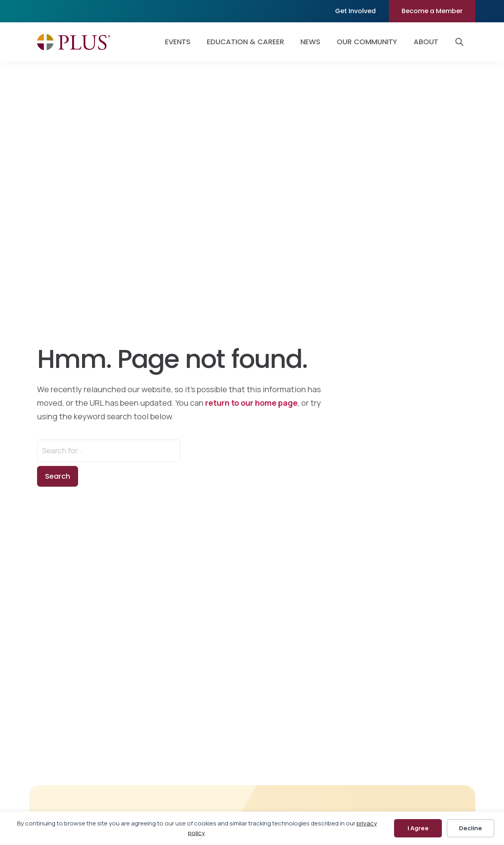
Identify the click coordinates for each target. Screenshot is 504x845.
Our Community (367, 42)
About (426, 42)
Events (178, 42)
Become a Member (432, 11)
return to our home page (251, 403)
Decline (471, 828)
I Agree (418, 828)
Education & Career (245, 42)
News (310, 42)
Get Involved (355, 11)
